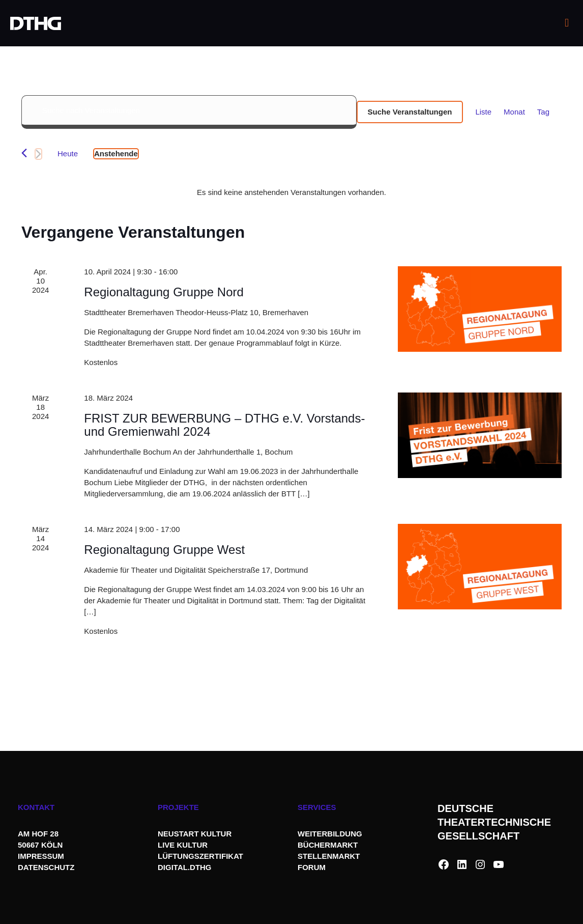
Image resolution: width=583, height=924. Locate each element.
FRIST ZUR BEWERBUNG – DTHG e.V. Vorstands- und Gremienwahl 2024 (224, 425)
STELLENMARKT (329, 856)
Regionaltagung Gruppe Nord (164, 292)
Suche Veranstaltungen (410, 112)
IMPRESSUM (41, 856)
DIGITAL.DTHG (185, 867)
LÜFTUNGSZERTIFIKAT (200, 856)
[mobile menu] (567, 23)
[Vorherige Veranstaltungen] (24, 153)
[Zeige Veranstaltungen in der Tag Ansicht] (543, 112)
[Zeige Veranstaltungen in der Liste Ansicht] (483, 112)
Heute (68, 153)
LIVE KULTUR (183, 845)
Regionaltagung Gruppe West (164, 550)
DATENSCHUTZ (47, 867)
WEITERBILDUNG (330, 834)
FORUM (312, 867)
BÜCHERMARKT (328, 845)
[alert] (291, 192)
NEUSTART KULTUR (195, 834)
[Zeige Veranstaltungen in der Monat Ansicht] (514, 112)
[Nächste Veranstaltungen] (38, 154)
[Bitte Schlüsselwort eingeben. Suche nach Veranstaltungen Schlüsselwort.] (189, 112)
